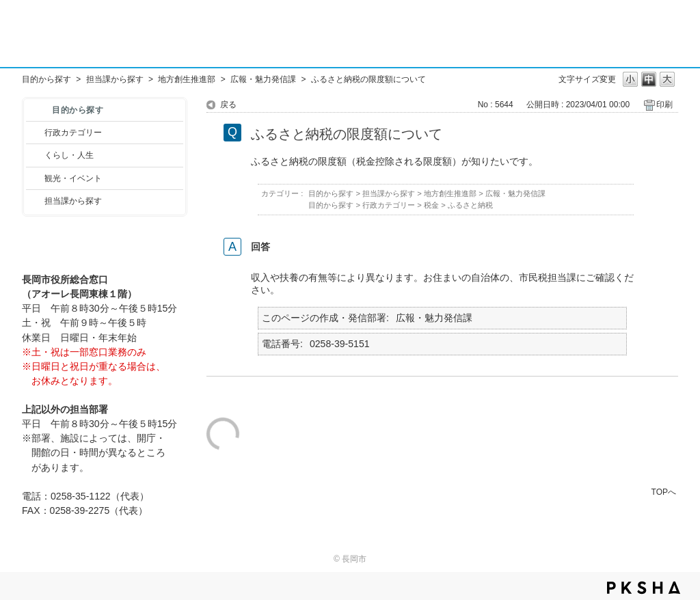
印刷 (664, 105)
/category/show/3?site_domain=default (35, 133)
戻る (228, 105)
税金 (431, 205)
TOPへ (664, 492)
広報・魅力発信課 (263, 79)
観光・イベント (73, 178)
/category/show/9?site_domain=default (35, 201)
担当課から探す (115, 79)
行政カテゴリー (73, 133)
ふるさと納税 (470, 205)
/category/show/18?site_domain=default (35, 178)
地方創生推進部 (187, 79)
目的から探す (46, 79)
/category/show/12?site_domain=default (35, 155)
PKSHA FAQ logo (644, 588)
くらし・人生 (69, 155)
